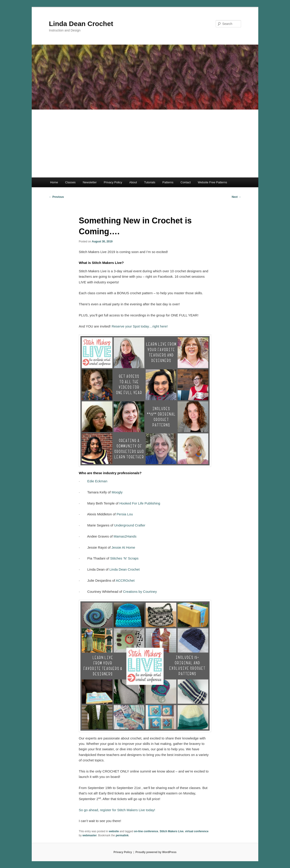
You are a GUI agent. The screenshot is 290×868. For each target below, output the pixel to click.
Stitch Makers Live (172, 831)
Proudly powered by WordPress (156, 852)
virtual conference (197, 831)
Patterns (168, 182)
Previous (56, 197)
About (133, 182)
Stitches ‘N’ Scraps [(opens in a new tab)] (124, 558)
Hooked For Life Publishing (139, 503)
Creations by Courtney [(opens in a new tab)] (139, 592)
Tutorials (150, 182)
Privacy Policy (113, 182)
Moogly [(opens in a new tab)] (117, 492)
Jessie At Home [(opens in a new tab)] (123, 547)
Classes (70, 182)
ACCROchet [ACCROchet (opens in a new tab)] (125, 580)
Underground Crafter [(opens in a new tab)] (129, 525)
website (114, 831)
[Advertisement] (145, 143)
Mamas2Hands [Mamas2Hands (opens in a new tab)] (125, 536)
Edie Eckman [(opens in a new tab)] (97, 481)
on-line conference (146, 831)
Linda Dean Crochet (81, 24)
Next (236, 197)
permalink (122, 835)
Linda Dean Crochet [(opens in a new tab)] (124, 569)
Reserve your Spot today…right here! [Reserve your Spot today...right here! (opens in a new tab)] (140, 326)
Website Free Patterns (212, 182)
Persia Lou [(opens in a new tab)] (124, 514)
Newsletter (90, 182)
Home (54, 182)
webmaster (90, 835)
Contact (186, 182)
